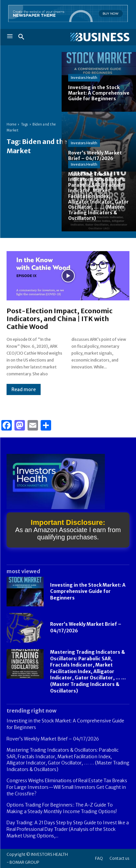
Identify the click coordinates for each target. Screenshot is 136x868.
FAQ (99, 858)
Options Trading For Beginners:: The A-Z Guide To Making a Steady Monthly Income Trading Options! (62, 808)
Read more (24, 389)
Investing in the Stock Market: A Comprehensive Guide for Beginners (88, 591)
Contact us (119, 858)
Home (11, 124)
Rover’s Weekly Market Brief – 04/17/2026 (53, 739)
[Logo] (99, 37)
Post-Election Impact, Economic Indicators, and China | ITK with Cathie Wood (59, 319)
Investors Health (84, 78)
